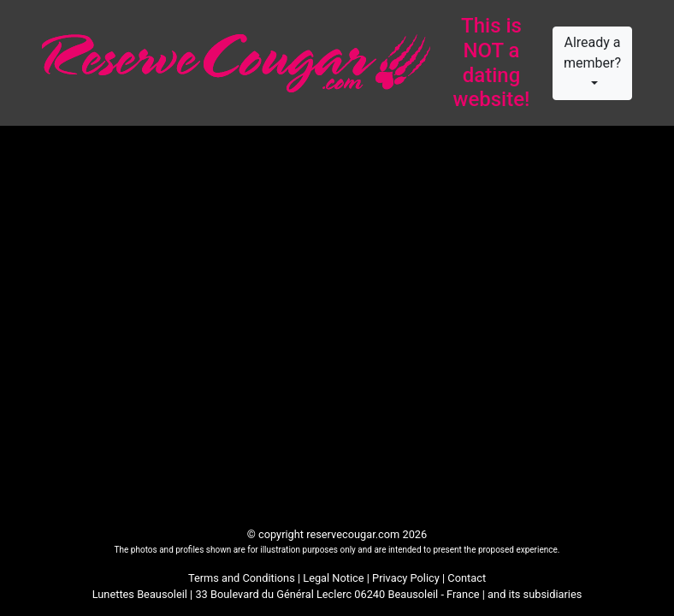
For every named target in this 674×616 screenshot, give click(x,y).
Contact (467, 578)
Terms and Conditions (242, 578)
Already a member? (592, 53)
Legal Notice (333, 578)
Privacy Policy (406, 578)
